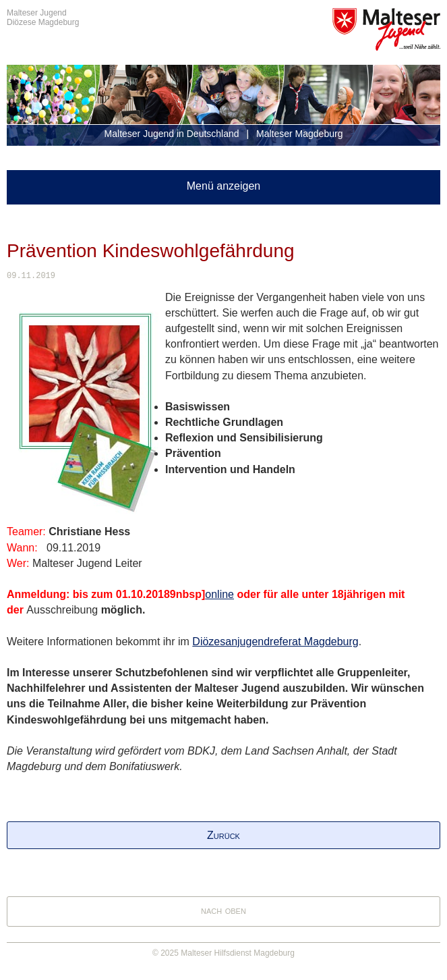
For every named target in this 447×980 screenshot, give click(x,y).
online (219, 594)
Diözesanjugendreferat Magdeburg (275, 642)
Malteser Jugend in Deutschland (172, 134)
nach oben (224, 910)
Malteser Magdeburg (299, 134)
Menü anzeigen (224, 186)
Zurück (224, 835)
